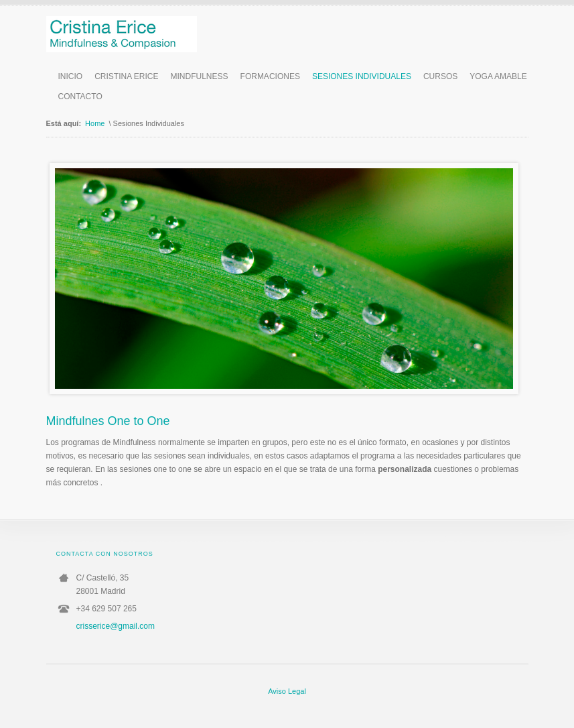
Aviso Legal (287, 691)
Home (95, 123)
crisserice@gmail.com (116, 626)
